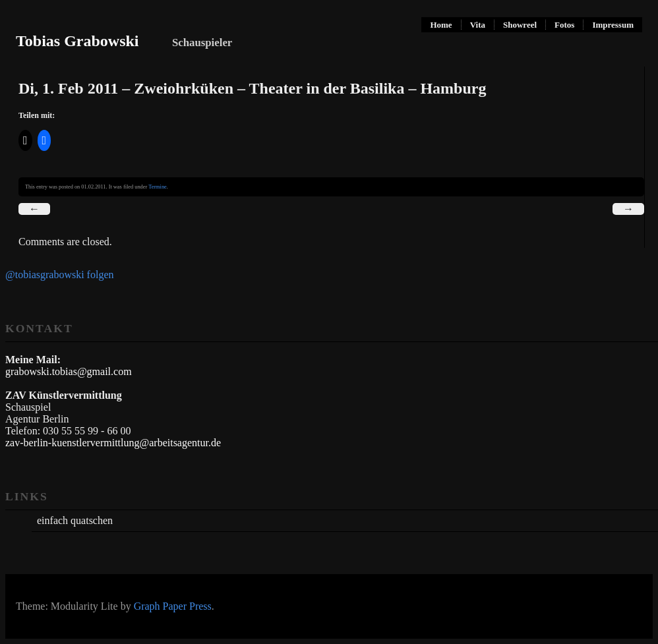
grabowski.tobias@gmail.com (69, 371)
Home (441, 25)
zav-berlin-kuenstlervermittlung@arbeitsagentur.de (113, 443)
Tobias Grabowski (77, 41)
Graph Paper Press (173, 606)
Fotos (564, 25)
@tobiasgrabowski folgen (59, 275)
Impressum (613, 25)
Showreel (520, 25)
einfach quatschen (75, 520)
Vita (478, 25)
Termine (158, 187)
